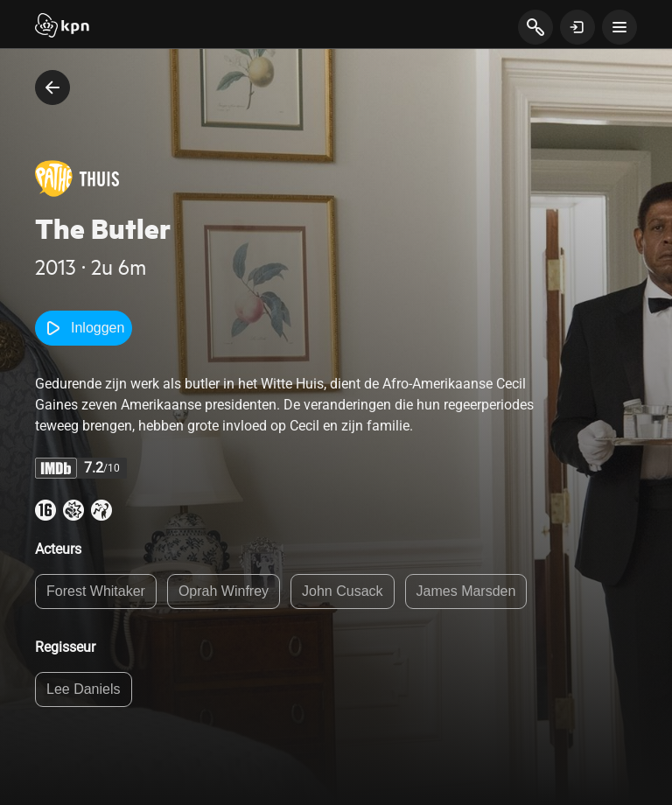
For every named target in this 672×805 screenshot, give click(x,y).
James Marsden (466, 591)
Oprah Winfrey (224, 591)
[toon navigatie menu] (619, 27)
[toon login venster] (577, 27)
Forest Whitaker (96, 591)
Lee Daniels (84, 689)
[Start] (62, 27)
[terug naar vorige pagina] (52, 87)
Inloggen (84, 328)
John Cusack (343, 591)
